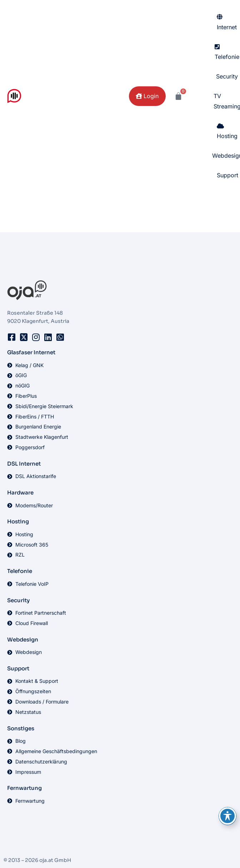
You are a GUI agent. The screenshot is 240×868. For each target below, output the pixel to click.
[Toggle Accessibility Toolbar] (227, 816)
